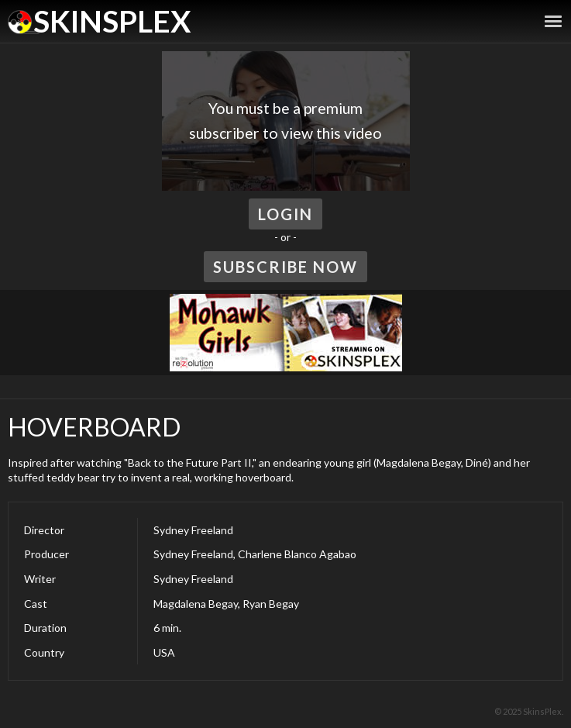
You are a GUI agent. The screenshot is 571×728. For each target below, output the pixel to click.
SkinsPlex (112, 21)
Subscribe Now (285, 267)
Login (285, 214)
